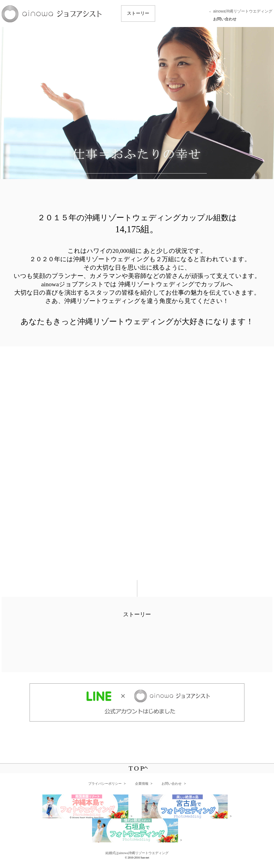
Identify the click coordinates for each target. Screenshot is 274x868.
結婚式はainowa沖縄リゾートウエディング (137, 853)
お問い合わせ (225, 19)
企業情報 (142, 784)
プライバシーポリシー (105, 784)
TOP (138, 768)
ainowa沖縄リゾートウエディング (243, 11)
